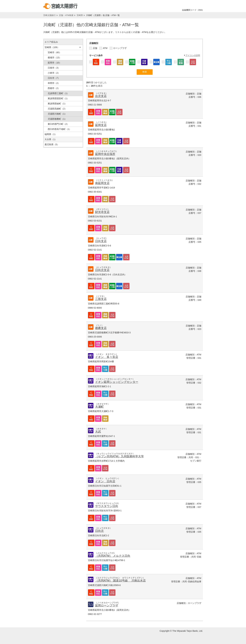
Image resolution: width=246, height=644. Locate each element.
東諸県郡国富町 (58, 98)
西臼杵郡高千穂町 (60, 129)
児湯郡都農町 (57, 119)
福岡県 (51, 134)
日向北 (99, 531)
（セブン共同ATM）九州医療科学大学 (120, 456)
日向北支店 (102, 270)
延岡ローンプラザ (107, 605)
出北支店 (101, 96)
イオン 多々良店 (107, 357)
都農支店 (101, 328)
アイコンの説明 (193, 55)
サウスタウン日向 (107, 506)
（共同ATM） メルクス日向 (113, 556)
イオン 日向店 (105, 481)
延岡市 (55, 63)
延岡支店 (101, 125)
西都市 (54, 88)
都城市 (55, 58)
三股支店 (101, 299)
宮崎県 (80, 15)
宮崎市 (55, 52)
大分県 (51, 139)
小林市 (54, 73)
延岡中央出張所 (105, 154)
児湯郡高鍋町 (57, 109)
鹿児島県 (52, 144)
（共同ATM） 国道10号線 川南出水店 (120, 581)
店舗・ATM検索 (66, 15)
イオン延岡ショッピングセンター (117, 382)
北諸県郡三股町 (58, 93)
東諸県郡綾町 (57, 104)
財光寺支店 (102, 212)
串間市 (54, 83)
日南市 (54, 68)
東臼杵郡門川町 (58, 124)
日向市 (54, 78)
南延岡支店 (102, 183)
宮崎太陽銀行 (49, 15)
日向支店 (101, 241)
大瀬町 (99, 407)
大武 (98, 432)
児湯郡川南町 (57, 114)
